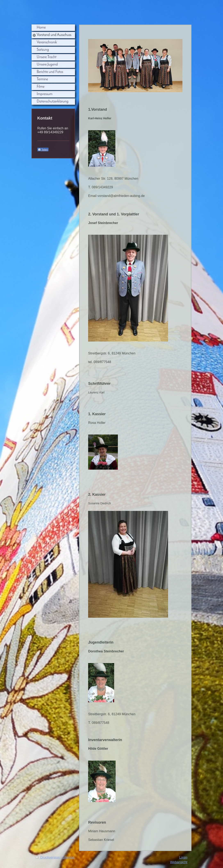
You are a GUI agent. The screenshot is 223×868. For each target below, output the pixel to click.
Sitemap (68, 857)
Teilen (43, 150)
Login (183, 857)
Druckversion (48, 857)
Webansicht (179, 862)
